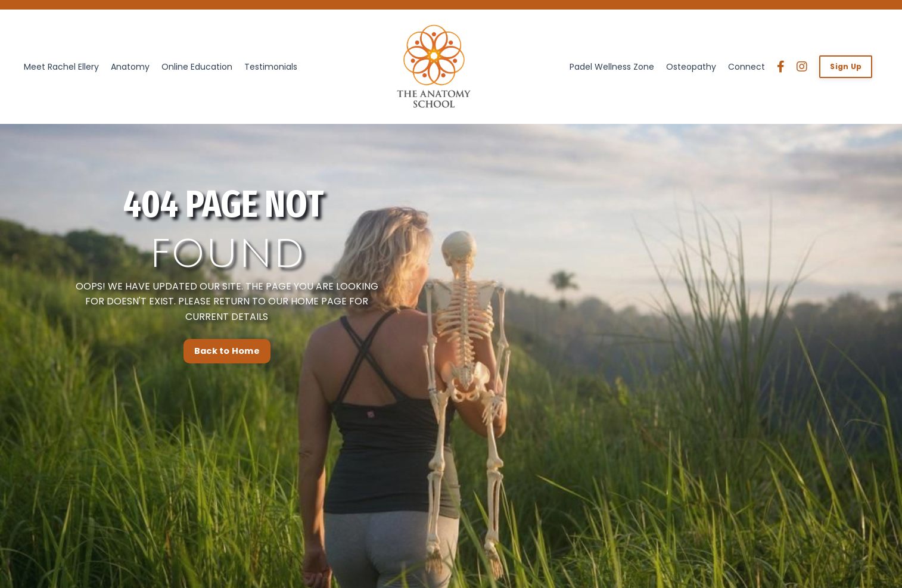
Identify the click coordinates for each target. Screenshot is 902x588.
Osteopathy (691, 67)
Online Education (197, 67)
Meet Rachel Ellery (61, 67)
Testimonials (271, 67)
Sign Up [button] (846, 66)
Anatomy (130, 67)
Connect (747, 67)
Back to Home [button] (227, 413)
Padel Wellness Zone (612, 67)
